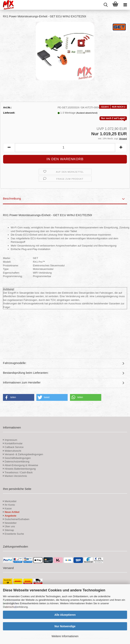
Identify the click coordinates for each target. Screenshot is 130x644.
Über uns (9, 526)
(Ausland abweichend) (87, 113)
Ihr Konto (9, 505)
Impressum (11, 440)
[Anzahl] (65, 148)
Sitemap (8, 530)
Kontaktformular (13, 443)
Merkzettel (10, 501)
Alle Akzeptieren (65, 615)
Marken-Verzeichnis (15, 476)
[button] (9, 148)
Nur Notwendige (65, 626)
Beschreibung (12, 198)
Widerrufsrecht (12, 451)
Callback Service (13, 447)
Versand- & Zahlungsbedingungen (23, 454)
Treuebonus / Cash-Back (18, 472)
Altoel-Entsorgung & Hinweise (21, 465)
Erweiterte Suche (13, 534)
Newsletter (10, 523)
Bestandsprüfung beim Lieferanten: (26, 373)
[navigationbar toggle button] (125, 5)
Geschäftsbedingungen (17, 458)
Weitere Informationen (65, 636)
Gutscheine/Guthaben (16, 519)
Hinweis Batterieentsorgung (19, 469)
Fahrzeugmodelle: (15, 363)
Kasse (7, 508)
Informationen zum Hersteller (22, 382)
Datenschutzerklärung (15, 607)
